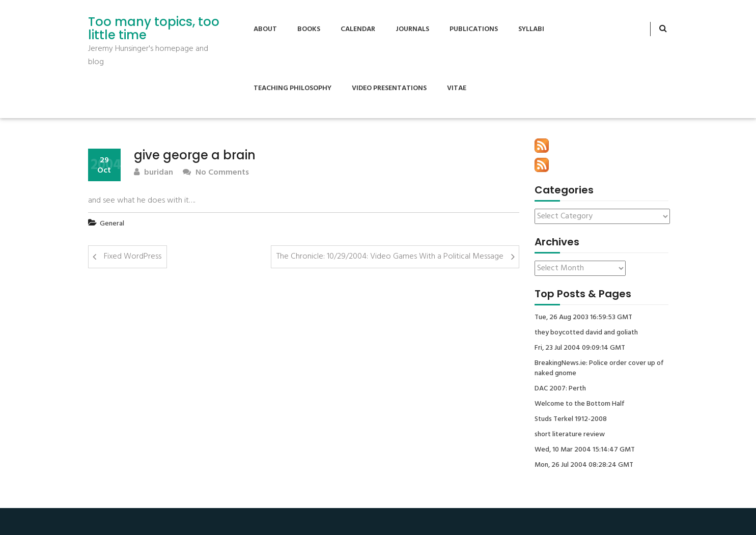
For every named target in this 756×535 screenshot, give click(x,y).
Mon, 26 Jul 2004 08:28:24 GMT (584, 465)
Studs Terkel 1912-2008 (571, 419)
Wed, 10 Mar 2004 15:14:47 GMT (585, 450)
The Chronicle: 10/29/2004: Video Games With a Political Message (390, 257)
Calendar (358, 29)
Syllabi (531, 29)
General (112, 224)
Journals (412, 29)
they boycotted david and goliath (586, 333)
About (265, 29)
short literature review (570, 435)
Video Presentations (389, 88)
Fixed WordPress (133, 257)
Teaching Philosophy (292, 88)
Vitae (457, 88)
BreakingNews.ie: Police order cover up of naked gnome (599, 369)
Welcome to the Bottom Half (580, 404)
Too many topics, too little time (154, 29)
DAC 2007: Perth (560, 389)
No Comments (216, 173)
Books (309, 29)
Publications (474, 29)
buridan (153, 173)
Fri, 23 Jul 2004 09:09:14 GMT (580, 348)
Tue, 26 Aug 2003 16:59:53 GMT (583, 318)
